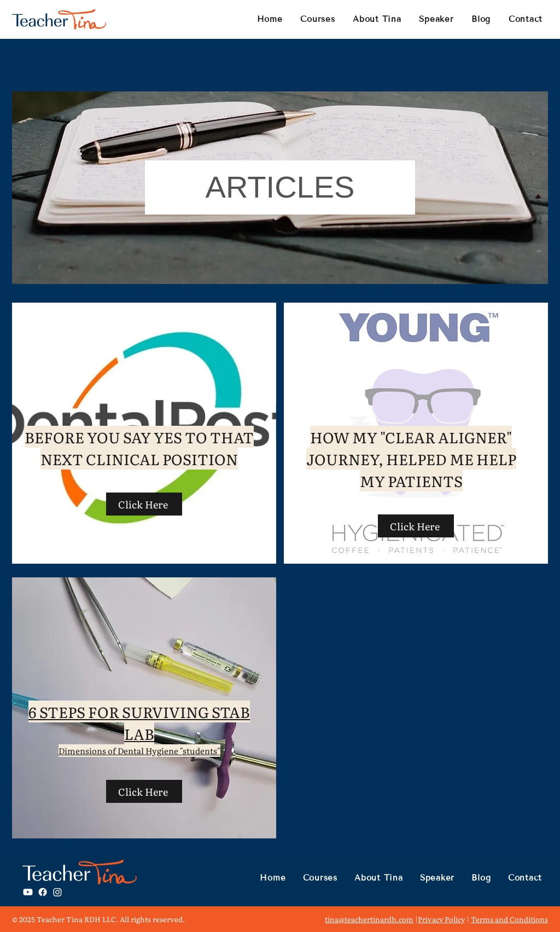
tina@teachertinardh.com (369, 919)
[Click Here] (144, 504)
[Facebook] (43, 892)
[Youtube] (28, 892)
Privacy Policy (441, 919)
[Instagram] (57, 892)
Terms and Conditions (509, 919)
